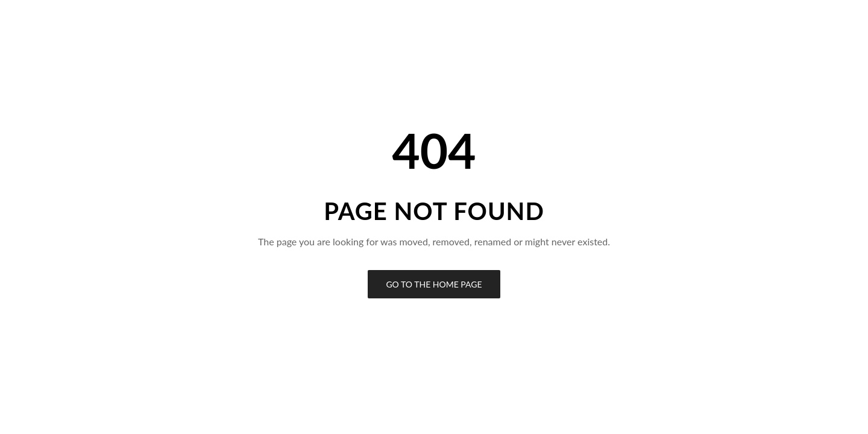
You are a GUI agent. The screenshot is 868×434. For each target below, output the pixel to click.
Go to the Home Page (434, 284)
